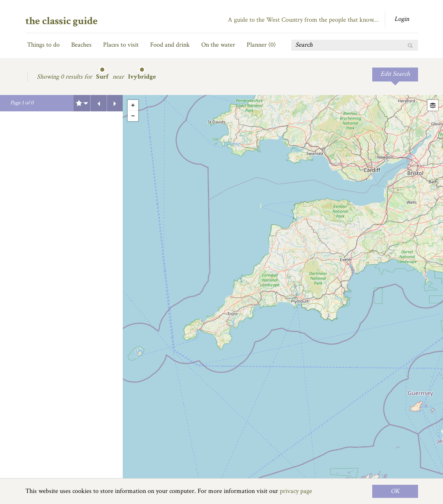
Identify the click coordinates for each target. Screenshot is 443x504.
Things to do (43, 45)
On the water (218, 45)
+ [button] (133, 105)
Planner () (261, 45)
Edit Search (395, 74)
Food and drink (170, 45)
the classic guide (62, 21)
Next (115, 103)
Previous (99, 103)
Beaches (81, 45)
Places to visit (121, 45)
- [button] (133, 116)
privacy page (296, 491)
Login (402, 19)
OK (395, 491)
